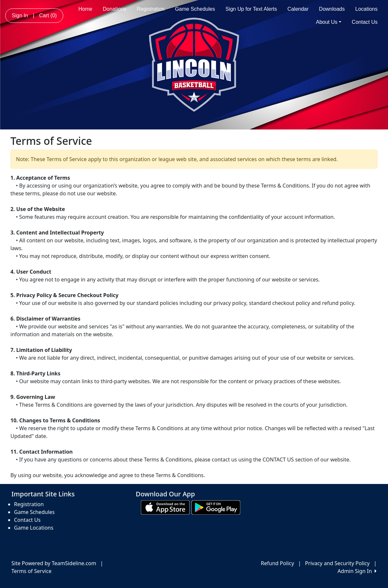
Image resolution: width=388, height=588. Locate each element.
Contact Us (365, 22)
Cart (48, 15)
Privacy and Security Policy (337, 563)
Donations (114, 9)
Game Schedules (195, 9)
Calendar (298, 9)
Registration (150, 9)
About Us (329, 22)
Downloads (332, 9)
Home (86, 9)
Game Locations (34, 528)
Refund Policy (277, 563)
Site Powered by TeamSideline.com (54, 563)
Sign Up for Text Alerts (251, 9)
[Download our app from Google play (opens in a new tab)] (216, 507)
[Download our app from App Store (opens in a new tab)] (165, 507)
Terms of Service (31, 571)
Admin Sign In (357, 571)
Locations (367, 9)
